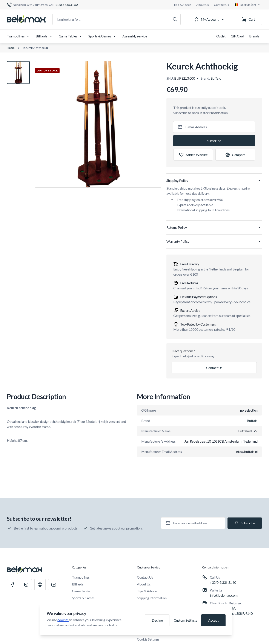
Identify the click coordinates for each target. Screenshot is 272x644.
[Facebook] (12, 585)
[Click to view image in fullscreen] (98, 124)
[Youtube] (54, 585)
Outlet (221, 36)
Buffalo (216, 78)
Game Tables (71, 36)
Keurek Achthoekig (36, 48)
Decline (157, 620)
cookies (63, 620)
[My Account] (210, 19)
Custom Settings (185, 620)
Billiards (45, 36)
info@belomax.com (224, 595)
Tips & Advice (182, 5)
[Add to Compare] (235, 155)
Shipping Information (152, 598)
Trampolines (19, 36)
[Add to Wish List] (193, 155)
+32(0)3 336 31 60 (223, 582)
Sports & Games (103, 36)
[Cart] (248, 19)
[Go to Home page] (26, 19)
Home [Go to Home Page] (11, 48)
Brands (254, 36)
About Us (203, 5)
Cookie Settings (148, 639)
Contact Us (221, 5)
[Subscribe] (214, 141)
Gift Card (237, 36)
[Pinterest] (40, 585)
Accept (213, 620)
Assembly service (135, 36)
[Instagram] (26, 585)
